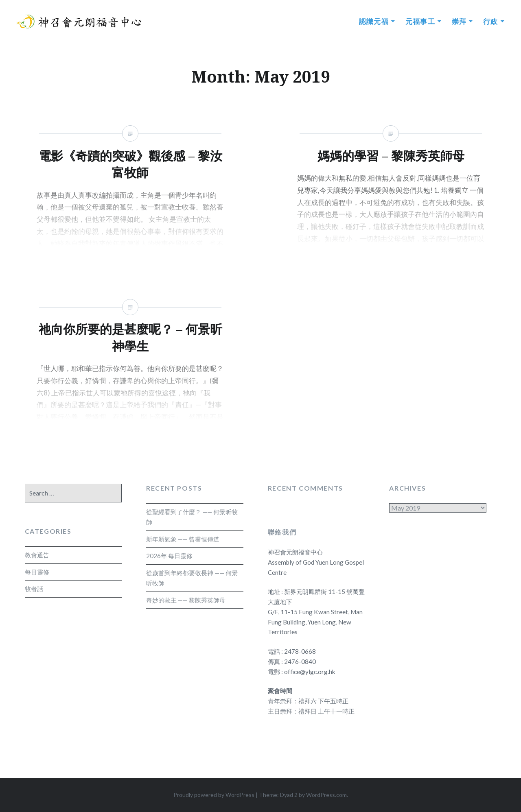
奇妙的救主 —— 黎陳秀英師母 (186, 600)
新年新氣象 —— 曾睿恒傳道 (183, 539)
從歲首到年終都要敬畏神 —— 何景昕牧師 (192, 578)
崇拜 (459, 21)
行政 (491, 21)
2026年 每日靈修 (169, 556)
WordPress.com (326, 795)
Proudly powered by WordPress (214, 795)
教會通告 (37, 555)
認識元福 (374, 21)
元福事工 (420, 21)
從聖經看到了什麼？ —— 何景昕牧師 (192, 517)
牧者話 (34, 589)
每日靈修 (37, 572)
